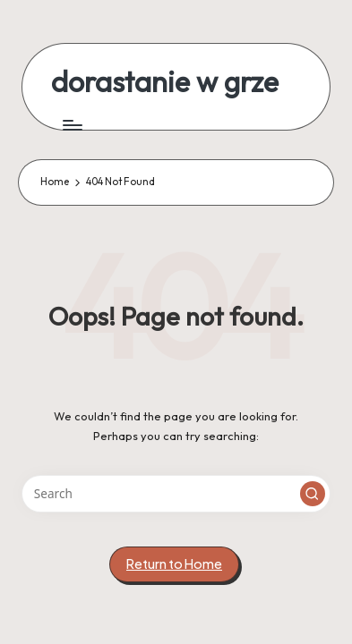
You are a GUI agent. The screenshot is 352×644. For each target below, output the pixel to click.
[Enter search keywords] (176, 494)
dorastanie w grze (165, 82)
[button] (313, 494)
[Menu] (72, 125)
